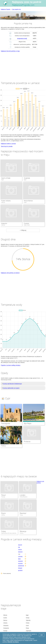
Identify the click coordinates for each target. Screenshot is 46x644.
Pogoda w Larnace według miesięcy (11, 365)
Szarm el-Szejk (6, 178)
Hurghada (27, 178)
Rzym (4, 513)
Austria (5, 618)
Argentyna (28, 631)
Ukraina (5, 623)
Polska (28, 623)
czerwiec (20, 556)
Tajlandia (28, 620)
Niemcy (5, 620)
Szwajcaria (6, 628)
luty (19, 547)
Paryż (3, 495)
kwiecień (20, 552)
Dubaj (4, 531)
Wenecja (23, 531)
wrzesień (20, 563)
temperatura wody (22, 38)
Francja (3, 497)
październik (21, 566)
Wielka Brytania (24, 497)
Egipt (27, 615)
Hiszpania (6, 625)
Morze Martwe (28, 201)
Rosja (27, 628)
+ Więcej (23, 230)
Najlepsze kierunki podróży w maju (10, 51)
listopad (20, 568)
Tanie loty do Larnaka (7, 146)
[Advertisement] (23, 65)
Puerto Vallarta (6, 201)
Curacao (26, 223)
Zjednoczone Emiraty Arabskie (9, 533)
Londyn (23, 495)
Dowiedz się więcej (13, 642)
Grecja (28, 618)
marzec (20, 549)
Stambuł (23, 513)
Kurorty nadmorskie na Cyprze (11, 388)
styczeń (20, 545)
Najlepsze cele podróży (40, 482)
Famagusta (6, 423)
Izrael (27, 625)
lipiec (20, 559)
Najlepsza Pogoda (5, 9)
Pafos (4, 446)
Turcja (21, 515)
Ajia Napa (28, 423)
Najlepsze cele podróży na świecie (10, 273)
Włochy (3, 515)
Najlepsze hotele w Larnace (8, 144)
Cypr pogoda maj (16, 9)
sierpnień (21, 561)
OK (42, 635)
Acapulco (4, 223)
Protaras (27, 442)
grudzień (20, 570)
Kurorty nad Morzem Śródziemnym (12, 384)
